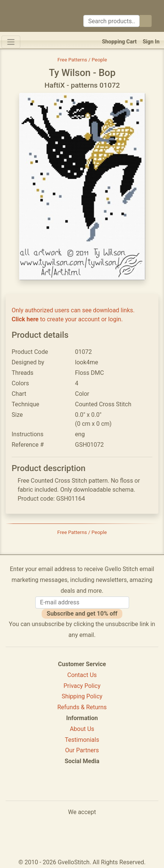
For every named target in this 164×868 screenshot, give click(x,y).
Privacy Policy (82, 686)
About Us (82, 729)
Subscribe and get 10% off (82, 614)
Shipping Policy (82, 696)
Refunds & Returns (82, 707)
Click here (25, 319)
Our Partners (82, 750)
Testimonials (82, 740)
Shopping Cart (120, 42)
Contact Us (82, 675)
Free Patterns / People (82, 60)
